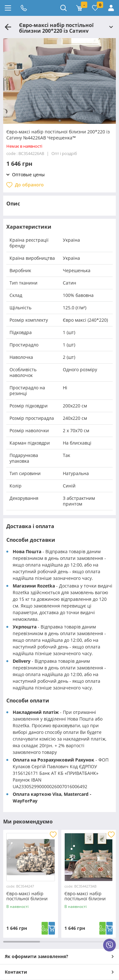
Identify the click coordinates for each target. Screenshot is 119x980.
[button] (60, 121)
